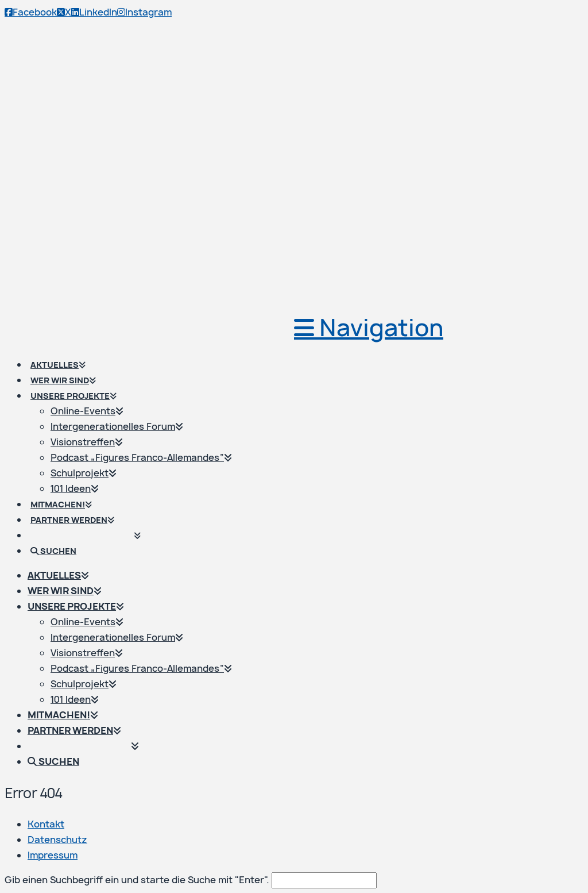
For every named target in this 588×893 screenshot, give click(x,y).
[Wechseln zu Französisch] (91, 525)
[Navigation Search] (59, 541)
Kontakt (46, 824)
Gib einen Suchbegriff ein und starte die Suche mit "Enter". (137, 880)
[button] (369, 328)
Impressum (53, 855)
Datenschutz (57, 840)
